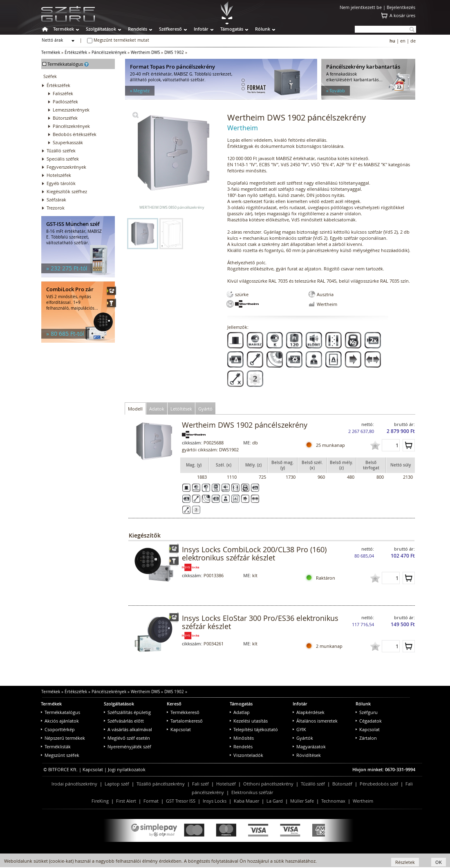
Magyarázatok (309, 746)
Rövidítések (307, 755)
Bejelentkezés (401, 7)
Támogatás (232, 29)
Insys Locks (215, 801)
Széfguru (367, 712)
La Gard (275, 801)
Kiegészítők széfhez (67, 191)
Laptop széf (117, 784)
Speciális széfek (63, 159)
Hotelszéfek (59, 175)
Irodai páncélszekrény (74, 784)
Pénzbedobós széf (379, 784)
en (403, 41)
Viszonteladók (246, 755)
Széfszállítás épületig (127, 712)
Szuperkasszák (68, 142)
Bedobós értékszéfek (75, 134)
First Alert (126, 801)
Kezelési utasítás (249, 721)
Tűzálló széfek (61, 151)
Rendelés (138, 29)
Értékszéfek (76, 52)
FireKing (100, 801)
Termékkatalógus (60, 712)
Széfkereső (170, 29)
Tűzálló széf (313, 784)
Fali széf (200, 784)
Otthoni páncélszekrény (268, 784)
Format (151, 801)
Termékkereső (183, 712)
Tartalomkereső (185, 721)
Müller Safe (302, 801)
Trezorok (56, 208)
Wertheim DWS (145, 52)
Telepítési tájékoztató (254, 729)
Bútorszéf (342, 784)
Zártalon (366, 738)
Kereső (174, 704)
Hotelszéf (226, 784)
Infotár (201, 29)
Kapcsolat (179, 729)
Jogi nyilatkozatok (127, 769)
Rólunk (263, 29)
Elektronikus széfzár (252, 792)
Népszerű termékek (63, 738)
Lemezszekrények (71, 110)
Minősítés (242, 738)
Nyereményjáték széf (128, 746)
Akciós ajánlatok (60, 721)
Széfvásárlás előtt (124, 721)
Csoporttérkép (58, 729)
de (413, 41)
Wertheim (363, 801)
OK (439, 862)
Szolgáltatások (101, 29)
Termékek (64, 29)
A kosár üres (402, 15)
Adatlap (240, 712)
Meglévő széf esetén (127, 738)
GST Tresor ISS (181, 801)
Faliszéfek (63, 93)
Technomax (333, 801)
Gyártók (303, 738)
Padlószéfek (65, 102)
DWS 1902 (174, 52)
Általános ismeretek (315, 721)
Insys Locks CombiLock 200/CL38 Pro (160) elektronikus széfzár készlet (254, 553)
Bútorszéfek (65, 118)
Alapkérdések (309, 712)
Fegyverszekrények (66, 167)
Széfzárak (56, 200)
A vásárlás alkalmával (128, 729)
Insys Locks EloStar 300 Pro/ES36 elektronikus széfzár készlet (260, 622)
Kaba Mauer (246, 801)
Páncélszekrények (109, 52)
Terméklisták (56, 746)
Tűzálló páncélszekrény (161, 784)
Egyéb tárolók (61, 183)
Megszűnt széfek (60, 755)
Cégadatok (369, 721)
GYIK (299, 729)
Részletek (405, 862)
